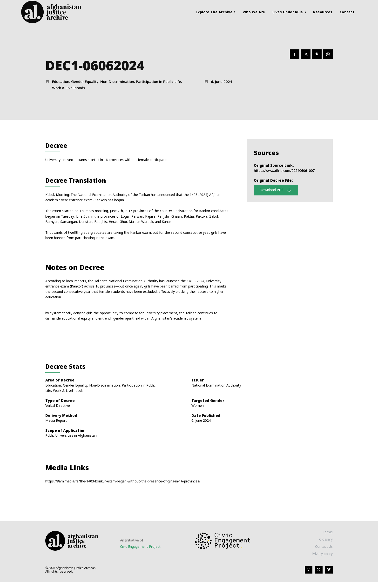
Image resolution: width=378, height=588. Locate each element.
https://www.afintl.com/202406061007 (284, 172)
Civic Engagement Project (140, 552)
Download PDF (275, 192)
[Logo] (63, 12)
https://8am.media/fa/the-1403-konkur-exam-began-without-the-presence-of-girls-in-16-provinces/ (123, 487)
